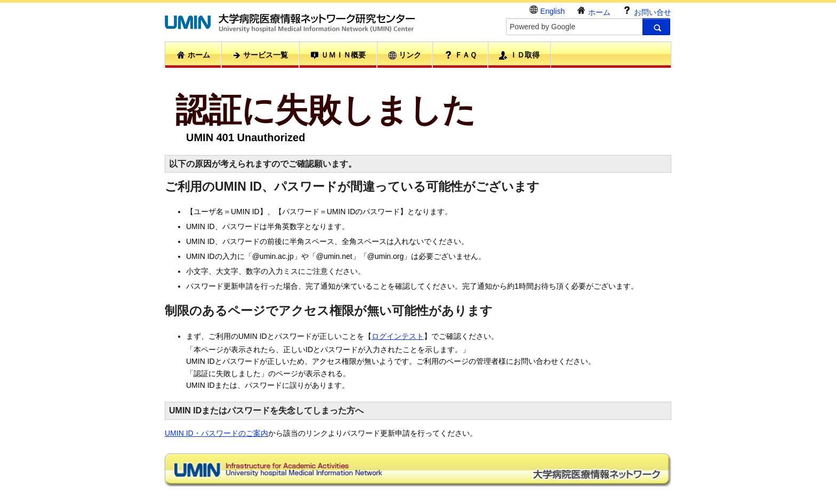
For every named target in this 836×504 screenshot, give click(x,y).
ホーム (593, 11)
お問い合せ (647, 11)
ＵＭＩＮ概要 (338, 55)
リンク (405, 55)
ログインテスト (398, 336)
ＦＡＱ (460, 55)
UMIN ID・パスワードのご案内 (216, 433)
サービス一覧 (260, 55)
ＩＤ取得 (519, 55)
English (547, 10)
